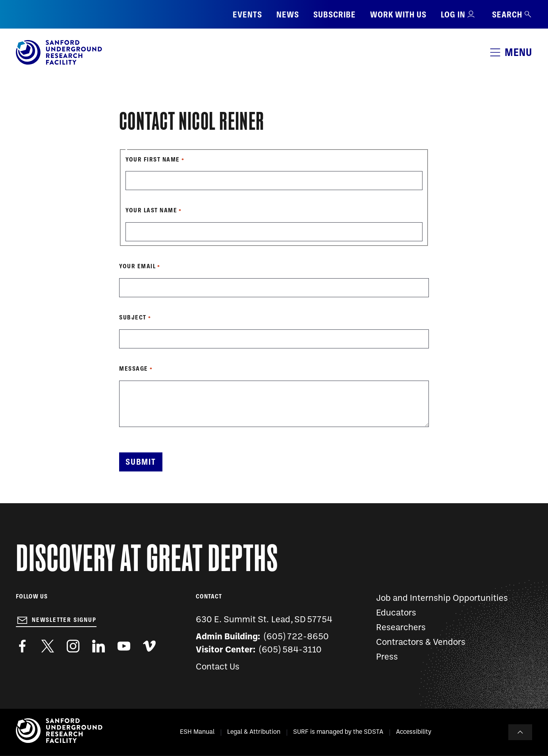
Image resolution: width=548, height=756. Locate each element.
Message (134, 369)
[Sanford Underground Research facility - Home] (59, 63)
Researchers (401, 628)
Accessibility (414, 732)
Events (247, 14)
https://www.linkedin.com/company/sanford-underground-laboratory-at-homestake (98, 646)
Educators (396, 613)
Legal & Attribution (254, 732)
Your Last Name (151, 210)
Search (512, 14)
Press (387, 657)
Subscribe (335, 14)
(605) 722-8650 (296, 637)
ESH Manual (197, 732)
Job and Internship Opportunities (442, 599)
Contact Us (218, 667)
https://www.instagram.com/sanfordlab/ (73, 646)
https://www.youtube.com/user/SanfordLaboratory (124, 646)
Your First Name (153, 160)
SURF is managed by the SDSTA (338, 732)
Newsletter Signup (64, 620)
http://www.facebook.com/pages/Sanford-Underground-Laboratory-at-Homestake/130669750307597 (22, 646)
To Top (520, 732)
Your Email (137, 266)
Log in (453, 14)
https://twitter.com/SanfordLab (48, 646)
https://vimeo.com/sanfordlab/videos (149, 646)
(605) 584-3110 (290, 650)
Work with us (398, 14)
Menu (518, 52)
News (288, 14)
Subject (133, 317)
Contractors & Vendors (421, 643)
